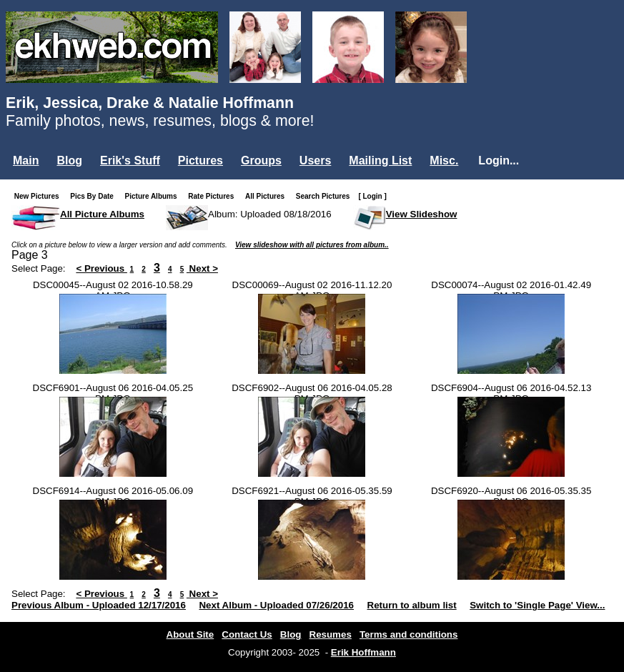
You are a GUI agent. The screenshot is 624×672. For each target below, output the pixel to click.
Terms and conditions (409, 634)
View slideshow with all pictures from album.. (312, 245)
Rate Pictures (214, 196)
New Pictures (40, 196)
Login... (499, 160)
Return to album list (412, 605)
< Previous (101, 268)
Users (315, 160)
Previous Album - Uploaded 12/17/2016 (99, 605)
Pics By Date (95, 196)
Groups (261, 160)
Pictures (200, 160)
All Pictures (268, 196)
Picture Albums (154, 196)
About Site (190, 634)
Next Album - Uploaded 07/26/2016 (276, 605)
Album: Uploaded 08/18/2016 (270, 214)
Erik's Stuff (130, 160)
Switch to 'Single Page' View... (537, 605)
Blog (69, 160)
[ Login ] (372, 196)
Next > (202, 268)
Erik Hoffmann (363, 652)
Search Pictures (326, 196)
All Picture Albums (102, 214)
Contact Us (247, 634)
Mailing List (380, 160)
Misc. (444, 160)
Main (26, 160)
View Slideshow (422, 214)
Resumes (331, 634)
